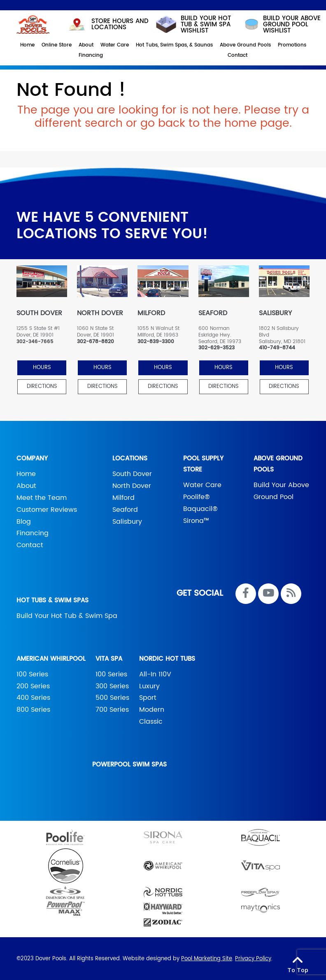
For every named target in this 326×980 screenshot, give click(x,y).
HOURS (42, 368)
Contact (30, 545)
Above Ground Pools (278, 464)
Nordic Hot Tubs (167, 659)
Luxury (149, 686)
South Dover (132, 474)
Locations (130, 459)
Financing (33, 533)
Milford (123, 498)
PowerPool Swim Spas (129, 765)
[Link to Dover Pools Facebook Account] (246, 594)
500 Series (112, 698)
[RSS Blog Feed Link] (291, 594)
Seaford (125, 510)
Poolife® (197, 497)
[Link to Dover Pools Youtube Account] (268, 594)
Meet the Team (42, 498)
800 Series (33, 710)
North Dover (132, 486)
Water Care (202, 485)
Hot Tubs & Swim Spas (52, 600)
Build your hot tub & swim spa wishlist (193, 24)
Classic (151, 722)
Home (26, 474)
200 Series (33, 686)
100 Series (32, 674)
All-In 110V (155, 674)
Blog (24, 522)
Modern (152, 710)
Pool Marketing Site (207, 959)
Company (32, 459)
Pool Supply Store (203, 464)
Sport (148, 698)
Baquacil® (200, 509)
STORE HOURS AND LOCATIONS (108, 24)
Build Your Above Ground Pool (281, 491)
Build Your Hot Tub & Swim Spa (67, 616)
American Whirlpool (51, 659)
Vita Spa (109, 659)
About (26, 486)
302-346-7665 (35, 342)
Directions (42, 387)
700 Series (112, 710)
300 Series (112, 686)
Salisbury (127, 522)
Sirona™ (196, 521)
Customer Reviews (47, 510)
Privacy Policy (253, 959)
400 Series (33, 698)
